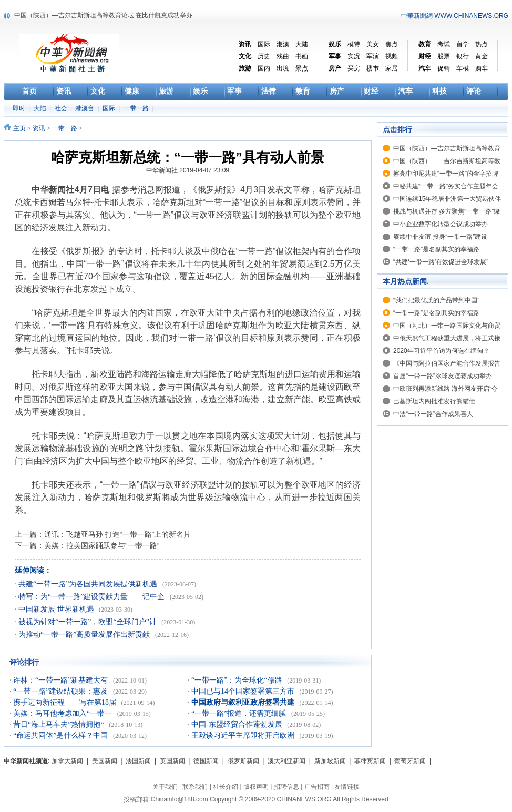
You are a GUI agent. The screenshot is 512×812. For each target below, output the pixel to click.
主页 (19, 128)
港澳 (283, 44)
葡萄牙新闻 (410, 761)
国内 (264, 68)
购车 (482, 68)
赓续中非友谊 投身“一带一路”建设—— (447, 237)
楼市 (373, 68)
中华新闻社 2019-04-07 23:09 (188, 170)
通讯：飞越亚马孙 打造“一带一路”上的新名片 (117, 534)
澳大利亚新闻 (286, 761)
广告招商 (317, 787)
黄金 (482, 56)
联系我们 (195, 787)
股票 (444, 56)
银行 (463, 56)
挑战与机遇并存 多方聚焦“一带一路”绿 (447, 211)
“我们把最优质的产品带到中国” (436, 300)
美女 (373, 44)
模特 (354, 44)
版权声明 (256, 787)
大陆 (302, 44)
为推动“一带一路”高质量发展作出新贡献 (85, 635)
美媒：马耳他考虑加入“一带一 (64, 713)
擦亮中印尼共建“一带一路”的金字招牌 (446, 174)
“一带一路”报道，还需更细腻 (240, 713)
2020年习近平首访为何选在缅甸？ (441, 351)
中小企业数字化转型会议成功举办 (441, 224)
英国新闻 (172, 761)
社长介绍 (226, 787)
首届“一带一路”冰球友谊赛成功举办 (443, 376)
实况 (354, 56)
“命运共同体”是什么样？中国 (62, 735)
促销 (444, 68)
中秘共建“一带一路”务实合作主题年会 (446, 186)
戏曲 (283, 56)
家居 (392, 68)
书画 (302, 56)
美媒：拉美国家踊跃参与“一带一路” (102, 545)
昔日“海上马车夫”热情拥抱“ (59, 724)
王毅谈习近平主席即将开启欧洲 (244, 735)
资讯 (39, 128)
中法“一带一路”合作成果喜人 (433, 414)
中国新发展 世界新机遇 (57, 609)
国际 (264, 44)
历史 (264, 56)
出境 (283, 68)
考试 (444, 44)
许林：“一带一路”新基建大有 (62, 680)
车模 (463, 68)
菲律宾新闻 (370, 761)
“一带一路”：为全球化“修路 (238, 680)
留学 (463, 44)
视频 (392, 56)
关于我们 (165, 787)
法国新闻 (138, 761)
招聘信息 (286, 787)
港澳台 (85, 108)
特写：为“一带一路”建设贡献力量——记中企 (93, 597)
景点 (302, 68)
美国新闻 (105, 761)
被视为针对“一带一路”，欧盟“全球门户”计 (88, 622)
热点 (482, 44)
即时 (20, 108)
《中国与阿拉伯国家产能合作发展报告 (447, 363)
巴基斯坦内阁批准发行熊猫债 (434, 401)
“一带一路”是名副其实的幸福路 (436, 249)
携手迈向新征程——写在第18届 (66, 702)
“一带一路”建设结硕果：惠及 (62, 691)
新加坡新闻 (330, 761)
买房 (354, 68)
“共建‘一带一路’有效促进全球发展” (441, 262)
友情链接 (347, 787)
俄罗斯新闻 (243, 761)
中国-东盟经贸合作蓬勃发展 (238, 724)
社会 (62, 108)
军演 (373, 56)
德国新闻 (206, 761)
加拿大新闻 (67, 761)
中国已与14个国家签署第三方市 (244, 691)
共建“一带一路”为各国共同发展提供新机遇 (89, 584)
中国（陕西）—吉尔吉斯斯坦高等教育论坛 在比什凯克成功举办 (103, 15)
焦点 (392, 44)
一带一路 (137, 108)
